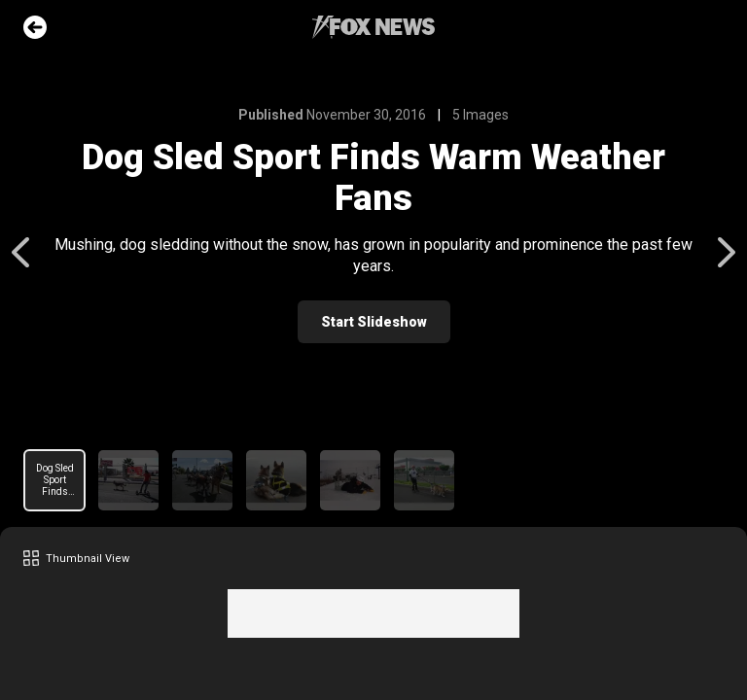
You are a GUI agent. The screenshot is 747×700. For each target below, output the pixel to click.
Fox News (373, 27)
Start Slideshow (374, 322)
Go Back (35, 27)
